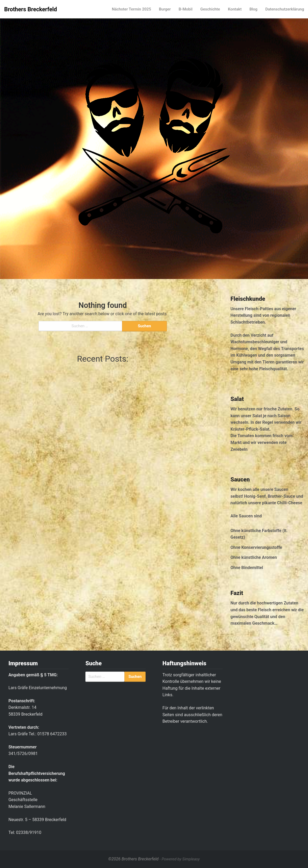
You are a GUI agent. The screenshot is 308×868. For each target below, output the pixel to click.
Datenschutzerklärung (285, 9)
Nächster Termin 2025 (131, 9)
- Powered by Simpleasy (180, 859)
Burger (165, 9)
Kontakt (235, 9)
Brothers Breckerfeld (31, 9)
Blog (253, 9)
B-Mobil (186, 9)
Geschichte (210, 9)
